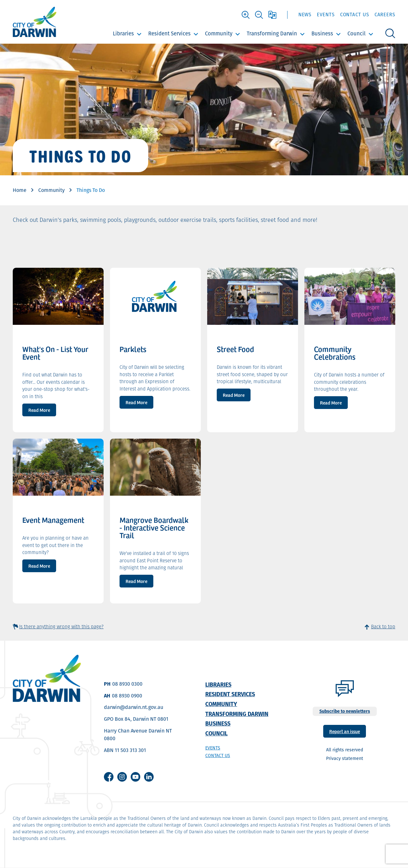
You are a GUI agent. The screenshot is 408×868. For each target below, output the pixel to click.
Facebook (109, 777)
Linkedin (149, 777)
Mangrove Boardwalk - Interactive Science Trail (154, 528)
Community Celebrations (335, 353)
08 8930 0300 (127, 684)
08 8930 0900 (127, 696)
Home (20, 190)
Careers (385, 15)
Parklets (133, 349)
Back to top (383, 627)
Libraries (123, 33)
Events (326, 15)
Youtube (135, 777)
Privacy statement (345, 758)
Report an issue (345, 731)
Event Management (53, 520)
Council (357, 33)
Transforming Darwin (272, 33)
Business (322, 33)
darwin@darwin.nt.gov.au (134, 707)
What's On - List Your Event (55, 353)
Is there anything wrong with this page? (61, 627)
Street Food (235, 349)
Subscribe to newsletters (345, 711)
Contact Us (355, 15)
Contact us (218, 755)
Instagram (122, 777)
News (305, 15)
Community (219, 33)
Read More (39, 410)
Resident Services (169, 33)
